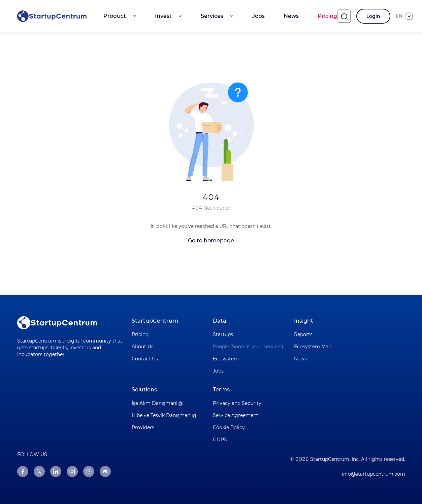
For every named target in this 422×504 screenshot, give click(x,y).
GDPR (220, 440)
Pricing (327, 16)
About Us (143, 347)
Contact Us (145, 359)
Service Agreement (236, 415)
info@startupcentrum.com (374, 474)
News (291, 16)
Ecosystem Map (313, 347)
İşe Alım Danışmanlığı (158, 403)
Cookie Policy (229, 427)
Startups (223, 334)
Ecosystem (226, 359)
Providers (143, 427)
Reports (303, 334)
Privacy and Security (237, 403)
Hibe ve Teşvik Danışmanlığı (165, 415)
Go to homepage (211, 241)
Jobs (258, 16)
